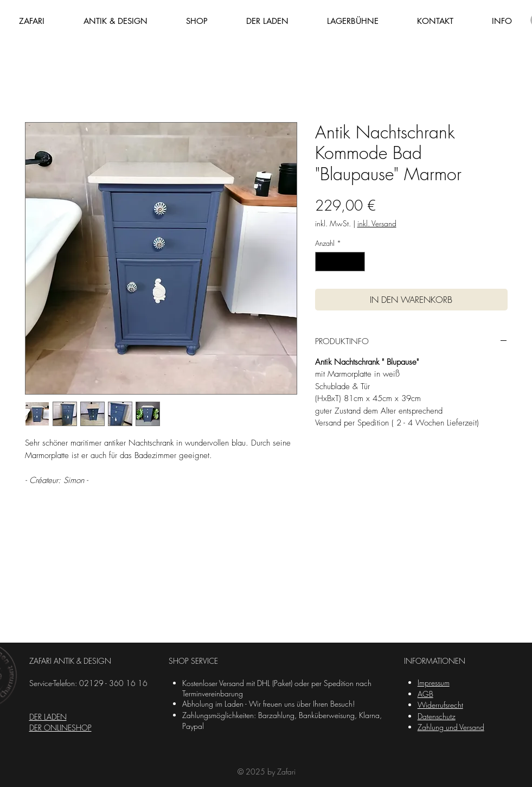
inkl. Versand (377, 223)
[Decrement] (323, 262)
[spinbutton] (340, 262)
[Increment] (357, 262)
